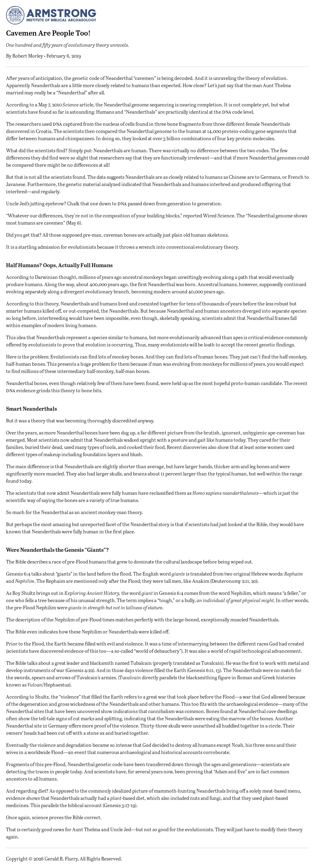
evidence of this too (85, 651)
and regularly (45, 191)
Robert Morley (28, 56)
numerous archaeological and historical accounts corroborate (163, 752)
